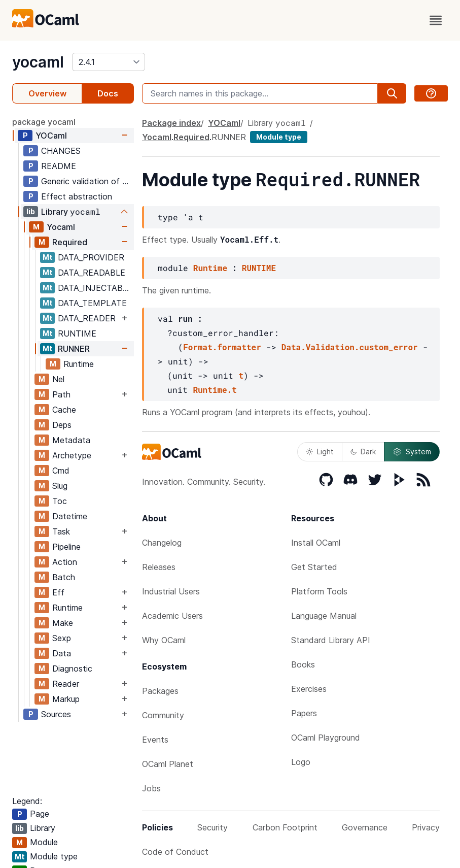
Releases (159, 567)
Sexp (62, 638)
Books (303, 664)
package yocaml (44, 122)
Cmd (61, 471)
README (59, 166)
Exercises (309, 689)
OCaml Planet (168, 764)
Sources (56, 714)
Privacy (426, 827)
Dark (363, 452)
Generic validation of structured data (87, 181)
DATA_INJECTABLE (95, 288)
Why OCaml (164, 640)
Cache (64, 410)
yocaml (38, 62)
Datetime (70, 516)
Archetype (72, 455)
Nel (58, 379)
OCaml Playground (326, 738)
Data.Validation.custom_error (350, 347)
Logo (301, 762)
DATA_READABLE (92, 273)
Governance (365, 827)
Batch (64, 577)
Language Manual (324, 616)
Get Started (314, 567)
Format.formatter (222, 347)
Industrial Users (171, 591)
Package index (171, 123)
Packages (160, 691)
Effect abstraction (77, 196)
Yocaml (61, 227)
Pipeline (66, 547)
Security (213, 827)
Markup (66, 699)
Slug (60, 486)
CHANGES (61, 151)
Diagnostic (72, 669)
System (412, 452)
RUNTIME (77, 333)
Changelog (162, 543)
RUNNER (74, 349)
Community (163, 715)
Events (155, 740)
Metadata (71, 440)
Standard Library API (331, 640)
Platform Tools (319, 591)
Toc (60, 501)
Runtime (79, 364)
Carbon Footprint (285, 827)
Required (70, 242)
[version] (109, 62)
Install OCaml (316, 543)
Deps (62, 425)
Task (61, 531)
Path (61, 394)
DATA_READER (87, 318)
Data (62, 653)
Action (65, 562)
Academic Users (172, 616)
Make (63, 623)
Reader (66, 684)
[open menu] (436, 20)
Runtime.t (215, 390)
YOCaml (51, 136)
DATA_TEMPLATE (92, 303)
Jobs (151, 788)
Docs (108, 93)
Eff (58, 592)
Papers (304, 713)
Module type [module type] (279, 137)
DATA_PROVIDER (91, 257)
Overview (47, 93)
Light (320, 452)
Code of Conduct (175, 852)
